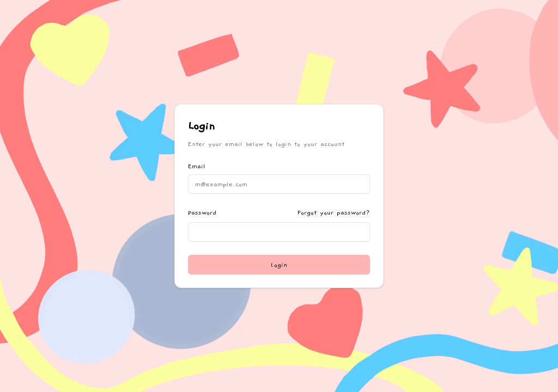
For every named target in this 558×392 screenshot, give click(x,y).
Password (202, 212)
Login (279, 265)
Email (197, 166)
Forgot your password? (334, 212)
